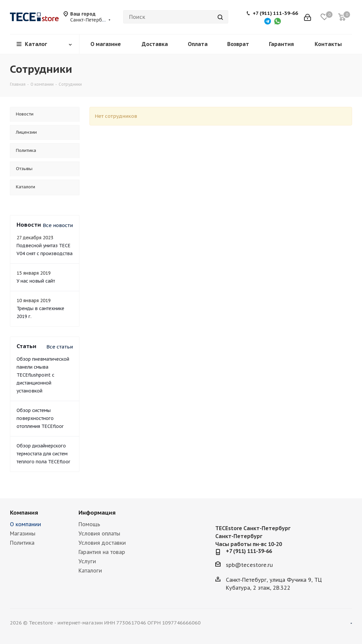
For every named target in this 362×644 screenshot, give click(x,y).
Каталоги (90, 571)
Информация (97, 513)
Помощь (89, 524)
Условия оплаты (99, 533)
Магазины (23, 533)
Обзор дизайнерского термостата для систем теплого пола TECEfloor (43, 454)
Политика (22, 543)
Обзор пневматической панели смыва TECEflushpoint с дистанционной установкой (43, 375)
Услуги (87, 561)
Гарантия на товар (102, 552)
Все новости (58, 225)
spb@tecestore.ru (249, 565)
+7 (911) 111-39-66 (275, 13)
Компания (24, 513)
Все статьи (60, 347)
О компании (26, 524)
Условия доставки (102, 543)
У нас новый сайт (36, 281)
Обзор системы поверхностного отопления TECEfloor (40, 418)
